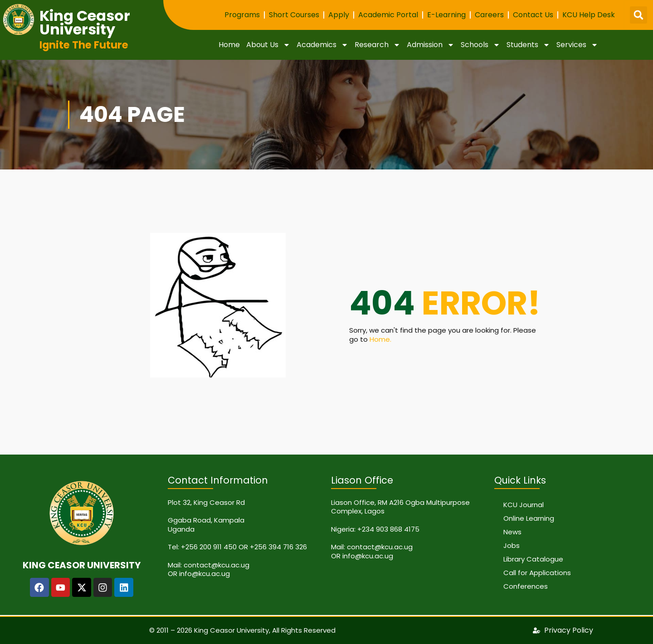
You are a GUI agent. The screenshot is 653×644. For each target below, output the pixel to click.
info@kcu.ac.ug (205, 574)
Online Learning (529, 518)
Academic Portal (388, 15)
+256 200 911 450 (209, 547)
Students (528, 45)
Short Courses (294, 15)
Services (577, 45)
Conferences (526, 586)
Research (378, 45)
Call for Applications (537, 573)
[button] (638, 15)
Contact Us (533, 15)
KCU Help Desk (589, 15)
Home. (380, 339)
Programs (242, 15)
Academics (322, 45)
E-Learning (446, 15)
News (512, 532)
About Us (268, 45)
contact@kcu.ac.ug (217, 565)
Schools (480, 45)
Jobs (512, 545)
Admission (431, 45)
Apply (339, 15)
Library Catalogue (533, 559)
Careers (489, 15)
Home (229, 45)
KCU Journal (524, 505)
